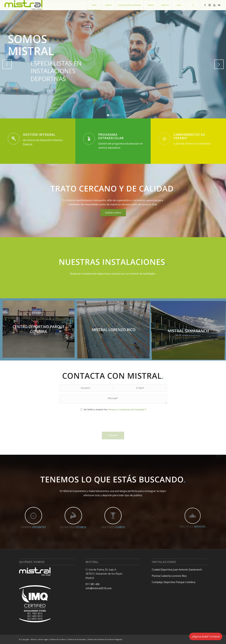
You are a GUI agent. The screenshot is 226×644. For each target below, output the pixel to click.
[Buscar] (193, 5)
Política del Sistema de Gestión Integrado (105, 639)
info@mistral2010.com (99, 588)
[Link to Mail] (219, 5)
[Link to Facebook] (205, 5)
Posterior (219, 64)
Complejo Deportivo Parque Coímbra (174, 582)
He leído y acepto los (115, 409)
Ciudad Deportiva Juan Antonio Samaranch (177, 570)
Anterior (7, 64)
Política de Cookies (58, 639)
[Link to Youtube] (214, 5)
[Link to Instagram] (210, 5)
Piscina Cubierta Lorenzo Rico (169, 576)
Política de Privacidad (77, 639)
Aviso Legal (43, 639)
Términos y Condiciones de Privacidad (126, 409)
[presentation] (83, 424)
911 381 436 (93, 584)
